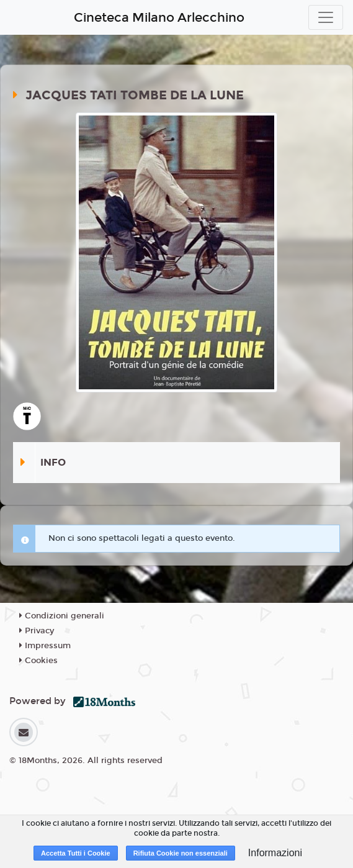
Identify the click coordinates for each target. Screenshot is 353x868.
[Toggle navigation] (326, 17)
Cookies (38, 661)
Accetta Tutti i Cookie (76, 853)
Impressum (45, 646)
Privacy (37, 631)
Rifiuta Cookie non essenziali (181, 853)
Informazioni (275, 853)
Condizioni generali (62, 616)
